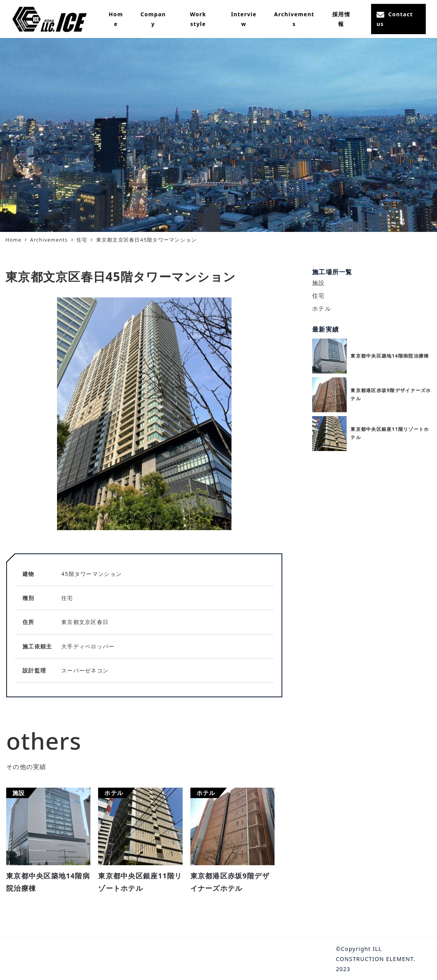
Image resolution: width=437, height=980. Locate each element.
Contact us (395, 19)
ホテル (322, 308)
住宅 (319, 296)
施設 (319, 283)
